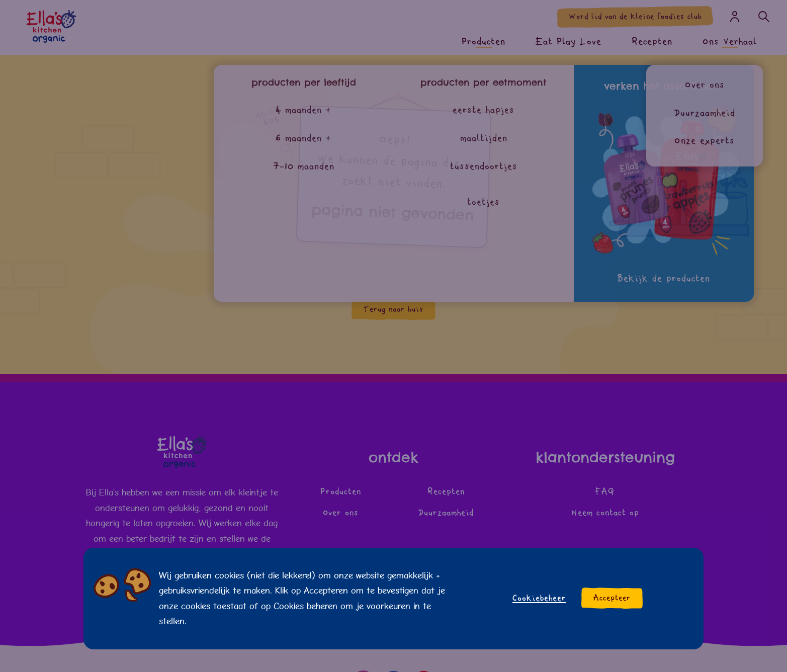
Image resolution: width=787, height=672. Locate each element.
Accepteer (612, 598)
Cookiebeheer (539, 598)
